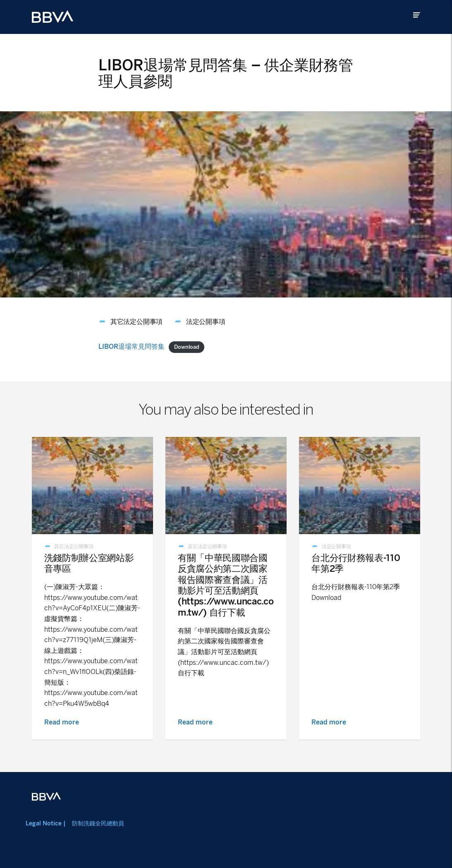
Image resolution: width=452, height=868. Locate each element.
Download (187, 347)
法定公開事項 (206, 322)
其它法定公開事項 (136, 322)
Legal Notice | (45, 823)
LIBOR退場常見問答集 (132, 346)
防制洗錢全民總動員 (98, 823)
